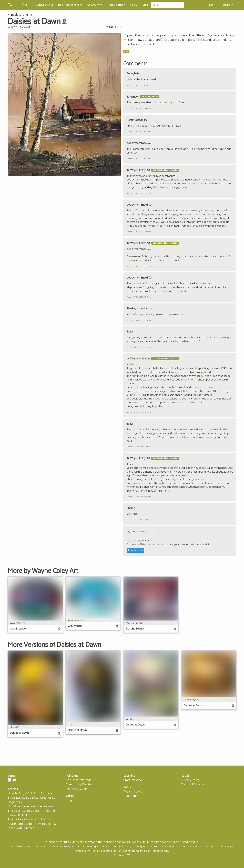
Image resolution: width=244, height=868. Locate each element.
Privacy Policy (191, 780)
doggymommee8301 (140, 143)
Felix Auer (119, 855)
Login (212, 5)
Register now (136, 550)
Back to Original (20, 15)
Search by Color (76, 789)
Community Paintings (80, 784)
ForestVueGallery (137, 120)
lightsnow (133, 97)
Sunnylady (133, 73)
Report (130, 85)
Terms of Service (192, 784)
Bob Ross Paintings (69, 5)
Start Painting (133, 780)
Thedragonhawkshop (139, 308)
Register (228, 5)
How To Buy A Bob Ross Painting (30, 793)
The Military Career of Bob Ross (29, 819)
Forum (134, 5)
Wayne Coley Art (19, 27)
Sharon (131, 508)
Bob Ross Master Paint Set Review (31, 806)
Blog (145, 5)
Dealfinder (131, 796)
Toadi (130, 332)
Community (94, 5)
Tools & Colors (115, 5)
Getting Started (44, 5)
